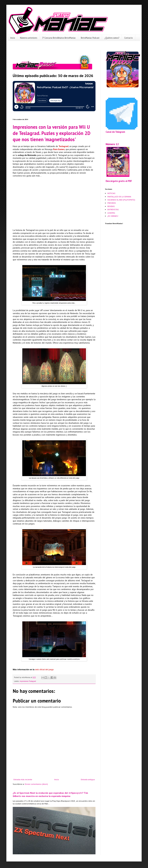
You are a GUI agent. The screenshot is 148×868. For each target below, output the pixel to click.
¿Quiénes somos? (112, 38)
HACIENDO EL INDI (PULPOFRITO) (121, 200)
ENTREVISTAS (113, 209)
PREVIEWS (112, 203)
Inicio (13, 38)
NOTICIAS (111, 193)
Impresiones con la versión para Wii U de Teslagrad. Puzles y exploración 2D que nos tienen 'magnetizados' (52, 133)
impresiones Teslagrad (28, 681)
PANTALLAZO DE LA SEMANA (119, 197)
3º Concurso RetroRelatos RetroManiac (59, 38)
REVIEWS (111, 206)
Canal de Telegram (115, 132)
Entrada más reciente (23, 779)
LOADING (111, 213)
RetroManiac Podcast (90, 38)
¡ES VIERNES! (113, 216)
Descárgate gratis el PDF (119, 181)
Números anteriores (29, 38)
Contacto (129, 38)
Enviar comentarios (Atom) (36, 784)
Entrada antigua (88, 779)
